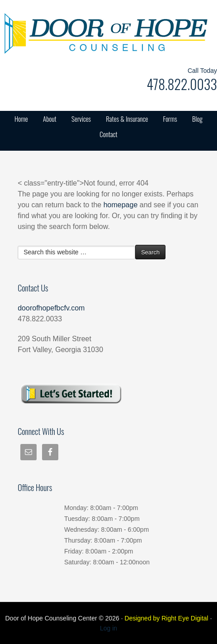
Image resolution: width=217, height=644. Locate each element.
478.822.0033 (182, 84)
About (50, 119)
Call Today (202, 71)
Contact (108, 134)
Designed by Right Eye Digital (167, 618)
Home (21, 119)
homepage (121, 205)
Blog (197, 119)
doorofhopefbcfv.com (51, 308)
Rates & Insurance (127, 119)
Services (81, 119)
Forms (170, 119)
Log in (108, 628)
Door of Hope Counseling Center (90, 32)
